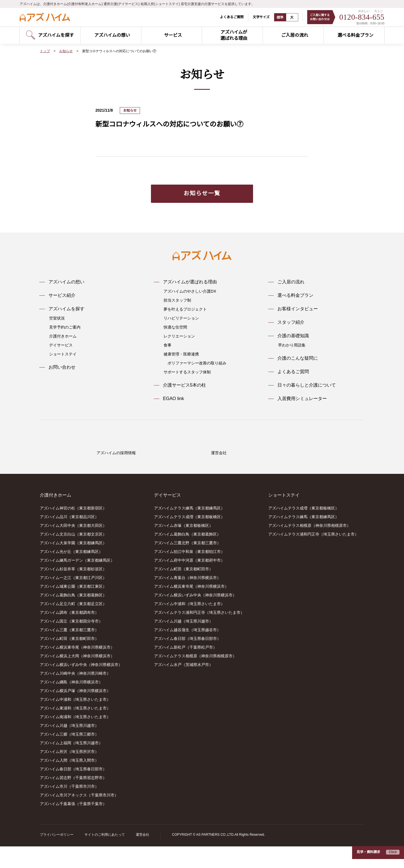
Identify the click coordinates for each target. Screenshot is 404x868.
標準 (277, 17)
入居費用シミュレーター (302, 399)
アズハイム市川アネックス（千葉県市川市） (79, 817)
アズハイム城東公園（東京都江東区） (73, 608)
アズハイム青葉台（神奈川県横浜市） (187, 600)
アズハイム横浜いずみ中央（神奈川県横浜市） (81, 686)
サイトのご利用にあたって (105, 856)
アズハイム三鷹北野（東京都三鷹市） (187, 565)
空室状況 (57, 318)
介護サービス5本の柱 (184, 385)
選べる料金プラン (295, 295)
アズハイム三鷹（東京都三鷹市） (69, 652)
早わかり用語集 (292, 345)
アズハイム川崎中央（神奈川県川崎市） (75, 695)
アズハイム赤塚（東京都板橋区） (183, 547)
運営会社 (142, 856)
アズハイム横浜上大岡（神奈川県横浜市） (77, 678)
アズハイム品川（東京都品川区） (69, 539)
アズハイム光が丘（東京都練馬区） (71, 573)
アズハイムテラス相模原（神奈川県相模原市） (195, 678)
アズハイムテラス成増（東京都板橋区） (189, 539)
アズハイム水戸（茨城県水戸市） (183, 686)
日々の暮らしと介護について (307, 385)
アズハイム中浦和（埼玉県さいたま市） (75, 721)
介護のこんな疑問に (298, 358)
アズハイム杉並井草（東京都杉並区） (73, 591)
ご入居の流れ (291, 282)
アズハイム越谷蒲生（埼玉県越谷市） (187, 652)
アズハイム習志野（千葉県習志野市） (73, 800)
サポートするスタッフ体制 (187, 372)
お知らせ (66, 51)
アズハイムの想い (66, 282)
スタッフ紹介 (291, 322)
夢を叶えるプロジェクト (185, 309)
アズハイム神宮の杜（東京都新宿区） (73, 530)
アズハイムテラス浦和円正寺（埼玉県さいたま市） (199, 634)
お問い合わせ (62, 367)
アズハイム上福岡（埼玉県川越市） (71, 765)
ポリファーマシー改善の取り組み (197, 363)
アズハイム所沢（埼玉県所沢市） (69, 773)
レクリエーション (179, 336)
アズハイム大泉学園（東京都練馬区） (73, 565)
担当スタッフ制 (177, 300)
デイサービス (61, 345)
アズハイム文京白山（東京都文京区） (73, 556)
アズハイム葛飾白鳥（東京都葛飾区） (73, 617)
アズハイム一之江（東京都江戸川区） (73, 600)
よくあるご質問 (228, 17)
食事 (167, 345)
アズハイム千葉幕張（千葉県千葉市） (73, 826)
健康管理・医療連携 (181, 354)
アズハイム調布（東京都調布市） (69, 634)
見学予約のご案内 (65, 327)
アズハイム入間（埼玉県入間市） (69, 782)
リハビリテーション (181, 318)
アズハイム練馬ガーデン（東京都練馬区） (77, 582)
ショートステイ (63, 354)
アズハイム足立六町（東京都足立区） (73, 626)
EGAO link (173, 399)
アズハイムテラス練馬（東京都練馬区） (189, 530)
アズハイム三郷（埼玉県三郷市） (69, 756)
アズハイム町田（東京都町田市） (69, 660)
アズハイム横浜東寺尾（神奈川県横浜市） (77, 669)
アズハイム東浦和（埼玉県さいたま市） (75, 730)
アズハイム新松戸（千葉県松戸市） (185, 669)
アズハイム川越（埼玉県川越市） (69, 747)
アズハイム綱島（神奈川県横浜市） (71, 704)
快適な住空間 (175, 327)
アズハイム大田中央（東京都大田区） (73, 547)
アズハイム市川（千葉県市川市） (69, 808)
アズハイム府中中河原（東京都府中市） (189, 582)
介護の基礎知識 (293, 336)
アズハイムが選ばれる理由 (190, 282)
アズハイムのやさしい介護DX (190, 291)
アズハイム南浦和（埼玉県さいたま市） (75, 739)
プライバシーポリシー (57, 856)
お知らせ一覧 (202, 193)
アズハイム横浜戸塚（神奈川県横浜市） (75, 713)
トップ (45, 51)
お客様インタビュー (298, 309)
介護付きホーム (63, 336)
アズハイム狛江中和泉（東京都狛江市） (189, 573)
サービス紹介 (62, 295)
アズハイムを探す (66, 309)
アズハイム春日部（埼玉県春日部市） (73, 791)
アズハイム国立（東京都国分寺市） (71, 643)
